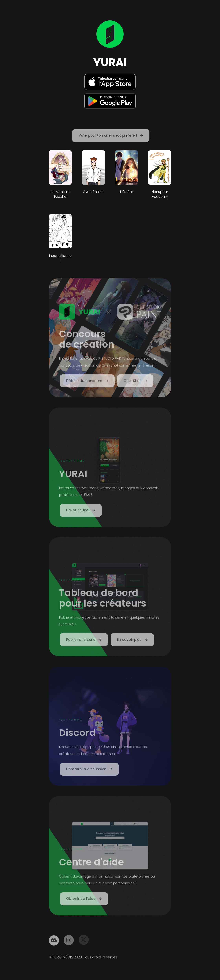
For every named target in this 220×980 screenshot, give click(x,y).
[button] (112, 136)
